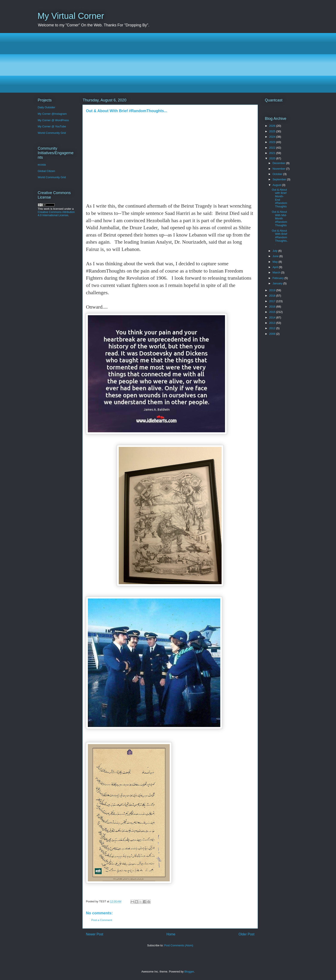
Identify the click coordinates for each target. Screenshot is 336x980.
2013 (273, 323)
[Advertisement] (166, 63)
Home (171, 934)
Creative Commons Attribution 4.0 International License (56, 214)
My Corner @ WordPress (53, 120)
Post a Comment (102, 920)
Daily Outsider (46, 107)
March (277, 272)
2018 (273, 296)
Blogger (189, 972)
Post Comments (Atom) (179, 945)
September (280, 179)
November (279, 169)
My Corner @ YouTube (52, 126)
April (276, 267)
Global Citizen (46, 171)
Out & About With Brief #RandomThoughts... (280, 237)
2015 (273, 312)
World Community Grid (52, 133)
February (279, 278)
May (276, 262)
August (277, 185)
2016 (273, 307)
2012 (273, 328)
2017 (273, 301)
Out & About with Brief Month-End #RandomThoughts (279, 198)
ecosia (42, 165)
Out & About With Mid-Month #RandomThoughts (279, 218)
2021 (273, 153)
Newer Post (95, 934)
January (278, 283)
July (275, 251)
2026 (273, 126)
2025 (273, 131)
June (276, 256)
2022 (273, 148)
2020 (273, 158)
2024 (273, 137)
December (279, 163)
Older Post (246, 934)
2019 (273, 290)
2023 (273, 142)
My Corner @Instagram (52, 114)
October (278, 174)
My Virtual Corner (71, 16)
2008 (273, 334)
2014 (273, 317)
